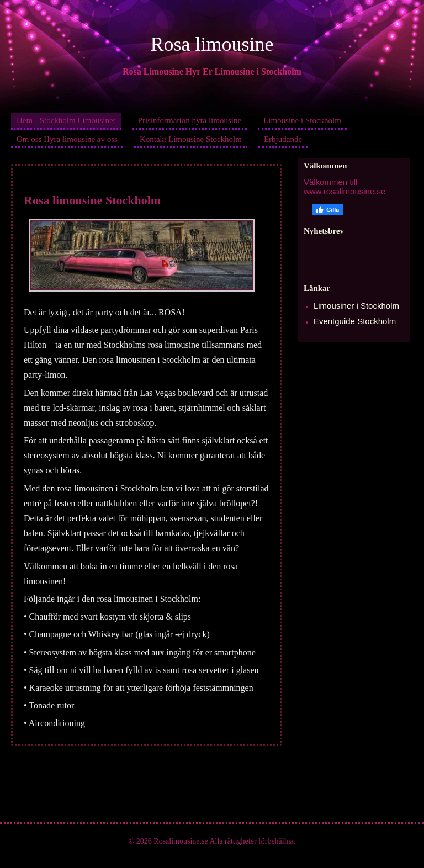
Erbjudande (283, 139)
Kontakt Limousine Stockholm (191, 139)
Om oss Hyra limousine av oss (67, 139)
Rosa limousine (212, 44)
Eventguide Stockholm (355, 321)
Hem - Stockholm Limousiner (66, 120)
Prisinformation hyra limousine (190, 120)
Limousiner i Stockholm (356, 306)
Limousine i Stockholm (302, 120)
